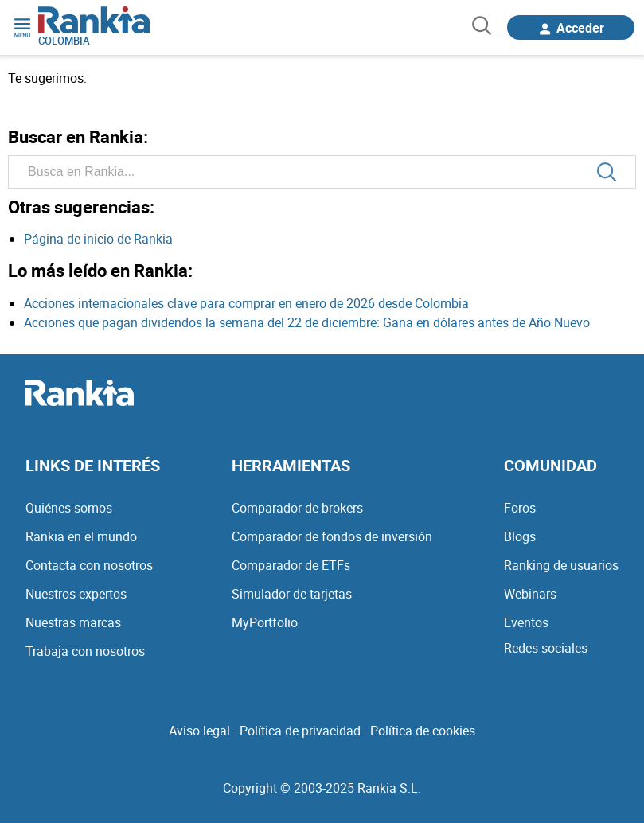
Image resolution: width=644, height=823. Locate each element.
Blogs (520, 536)
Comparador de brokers (297, 508)
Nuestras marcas (73, 622)
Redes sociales (546, 648)
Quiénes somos (69, 508)
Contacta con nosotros (89, 565)
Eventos (526, 622)
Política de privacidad (300, 731)
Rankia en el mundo (81, 536)
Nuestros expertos (76, 594)
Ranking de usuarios (561, 565)
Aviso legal (199, 731)
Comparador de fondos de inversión (332, 536)
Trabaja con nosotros (85, 651)
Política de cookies (423, 731)
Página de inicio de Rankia (98, 239)
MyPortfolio (265, 622)
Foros (520, 508)
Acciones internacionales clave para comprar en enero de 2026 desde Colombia (246, 303)
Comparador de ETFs (291, 565)
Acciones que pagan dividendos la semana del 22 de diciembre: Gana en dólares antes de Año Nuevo (307, 322)
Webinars (530, 594)
